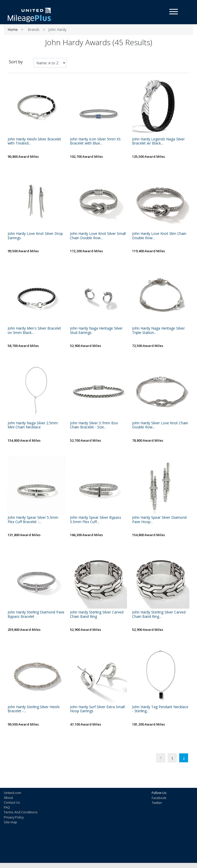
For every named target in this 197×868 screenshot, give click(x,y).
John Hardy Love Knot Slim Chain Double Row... (159, 236)
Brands (34, 29)
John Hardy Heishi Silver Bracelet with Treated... (34, 141)
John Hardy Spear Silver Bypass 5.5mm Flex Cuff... (96, 520)
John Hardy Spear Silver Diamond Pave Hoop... (159, 520)
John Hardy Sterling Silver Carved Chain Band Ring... (159, 614)
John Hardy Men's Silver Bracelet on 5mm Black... (34, 331)
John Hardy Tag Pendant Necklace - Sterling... (160, 709)
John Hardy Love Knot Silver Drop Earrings (35, 236)
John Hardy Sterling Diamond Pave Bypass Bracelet (36, 614)
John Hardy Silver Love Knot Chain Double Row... (160, 425)
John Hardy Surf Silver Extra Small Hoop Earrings (97, 709)
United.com (12, 793)
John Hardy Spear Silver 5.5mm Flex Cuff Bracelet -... (33, 520)
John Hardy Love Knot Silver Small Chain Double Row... (98, 236)
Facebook (159, 798)
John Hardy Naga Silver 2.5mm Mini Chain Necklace (33, 425)
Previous (161, 758)
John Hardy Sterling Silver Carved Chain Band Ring (97, 614)
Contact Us (12, 802)
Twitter (157, 803)
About (8, 798)
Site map (10, 822)
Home (13, 29)
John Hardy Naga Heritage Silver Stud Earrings (96, 331)
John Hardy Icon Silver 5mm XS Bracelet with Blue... (95, 141)
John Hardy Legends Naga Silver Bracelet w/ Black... (158, 141)
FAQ (7, 807)
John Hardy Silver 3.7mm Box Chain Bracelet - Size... (94, 425)
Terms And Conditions (21, 812)
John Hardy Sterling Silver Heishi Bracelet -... (34, 709)
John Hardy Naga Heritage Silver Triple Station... (158, 331)
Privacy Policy (14, 817)
